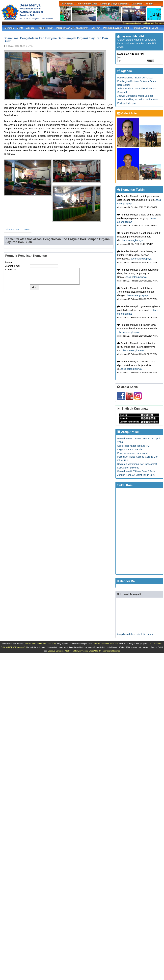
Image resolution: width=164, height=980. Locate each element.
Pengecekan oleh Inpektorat (132, 453)
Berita (20, 28)
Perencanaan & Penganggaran (72, 28)
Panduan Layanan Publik (116, 28)
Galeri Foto (127, 113)
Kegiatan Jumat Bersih (129, 449)
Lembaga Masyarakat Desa (114, 4)
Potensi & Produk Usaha (145, 28)
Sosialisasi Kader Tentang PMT (134, 446)
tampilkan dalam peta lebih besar (135, 634)
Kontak (149, 4)
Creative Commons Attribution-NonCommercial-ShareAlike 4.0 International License (84, 651)
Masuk (150, 61)
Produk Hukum (45, 28)
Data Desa (137, 4)
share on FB (12, 230)
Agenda (30, 28)
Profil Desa (68, 4)
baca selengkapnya (133, 240)
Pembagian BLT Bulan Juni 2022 (135, 78)
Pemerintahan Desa (87, 4)
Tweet (26, 230)
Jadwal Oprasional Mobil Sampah (135, 96)
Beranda (9, 28)
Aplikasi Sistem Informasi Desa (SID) (40, 643)
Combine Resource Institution (106, 643)
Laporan (96, 28)
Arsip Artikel (128, 432)
